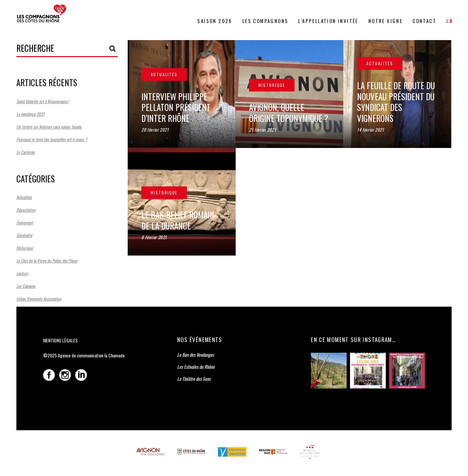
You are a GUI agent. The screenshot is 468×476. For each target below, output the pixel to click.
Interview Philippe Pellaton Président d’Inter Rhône (176, 107)
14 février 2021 (371, 130)
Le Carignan (26, 152)
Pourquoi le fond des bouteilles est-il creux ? (52, 139)
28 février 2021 (155, 130)
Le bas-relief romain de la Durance (178, 220)
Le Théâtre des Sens (194, 379)
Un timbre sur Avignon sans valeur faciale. (49, 127)
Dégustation (26, 210)
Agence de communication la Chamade (91, 355)
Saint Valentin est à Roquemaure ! (43, 101)
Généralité (24, 235)
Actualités (24, 197)
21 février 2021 (263, 130)
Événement (25, 222)
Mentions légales (60, 340)
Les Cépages (26, 286)
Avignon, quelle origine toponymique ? (289, 113)
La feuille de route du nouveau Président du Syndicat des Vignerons (396, 102)
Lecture (22, 273)
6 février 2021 (154, 237)
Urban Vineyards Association (39, 299)
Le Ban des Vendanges (196, 355)
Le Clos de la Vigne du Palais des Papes (47, 261)
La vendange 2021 (30, 114)
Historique (25, 248)
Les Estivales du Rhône (196, 367)
